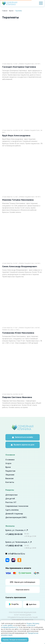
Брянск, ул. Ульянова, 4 (15, 530)
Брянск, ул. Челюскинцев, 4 (17, 542)
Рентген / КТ (11, 502)
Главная (5, 11)
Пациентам (10, 471)
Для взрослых (11, 495)
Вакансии (9, 478)
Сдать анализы (12, 510)
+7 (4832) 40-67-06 (14, 546)
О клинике (10, 460)
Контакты (10, 482)
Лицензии (10, 475)
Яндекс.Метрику (33, 623)
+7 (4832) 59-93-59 (14, 534)
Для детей (10, 499)
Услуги (8, 463)
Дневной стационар (14, 514)
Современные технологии (17, 506)
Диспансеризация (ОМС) (16, 517)
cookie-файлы (8, 625)
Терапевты (19, 11)
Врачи (11, 11)
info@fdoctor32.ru (16, 554)
